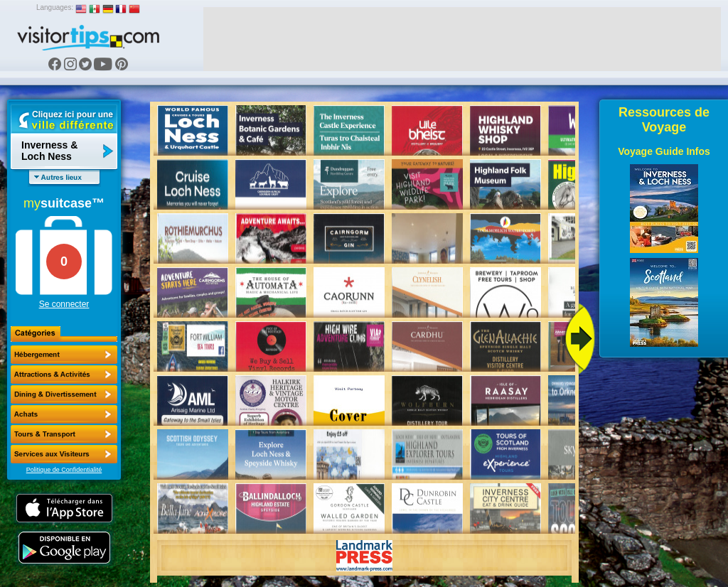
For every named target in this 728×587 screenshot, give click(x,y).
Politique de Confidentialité (64, 470)
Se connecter (64, 304)
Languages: (55, 7)
